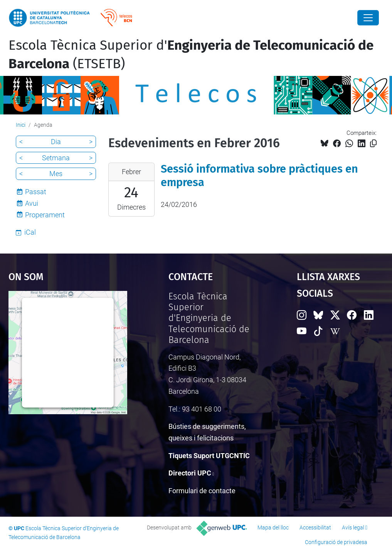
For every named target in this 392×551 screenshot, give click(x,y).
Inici (21, 125)
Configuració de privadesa (336, 542)
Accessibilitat (315, 527)
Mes (56, 174)
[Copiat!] (373, 144)
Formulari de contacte (202, 491)
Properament (45, 215)
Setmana (56, 158)
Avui (32, 203)
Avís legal (353, 527)
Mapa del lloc (273, 527)
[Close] (368, 18)
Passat (36, 192)
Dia (56, 142)
